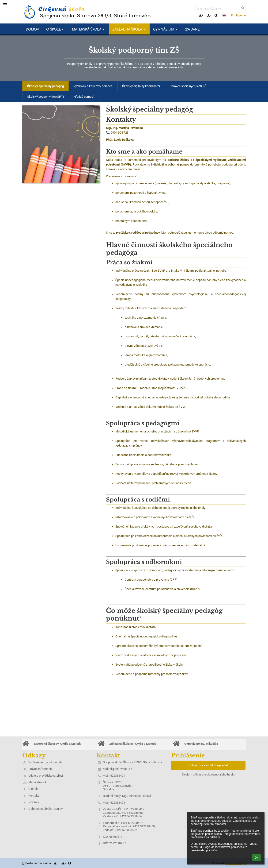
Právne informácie (40, 769)
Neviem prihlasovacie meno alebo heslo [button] (208, 774)
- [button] (209, 15)
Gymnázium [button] (166, 29)
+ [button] (201, 15)
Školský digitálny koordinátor (141, 86)
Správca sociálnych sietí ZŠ (188, 86)
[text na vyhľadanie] (221, 9)
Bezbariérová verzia (37, 863)
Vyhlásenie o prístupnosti (45, 762)
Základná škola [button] (129, 29)
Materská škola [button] (89, 29)
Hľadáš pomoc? (84, 97)
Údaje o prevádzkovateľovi (46, 776)
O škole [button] (56, 29)
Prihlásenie (238, 15)
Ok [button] (256, 858)
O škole (33, 789)
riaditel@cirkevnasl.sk (118, 769)
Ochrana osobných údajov (45, 809)
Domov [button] (32, 29)
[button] (224, 15)
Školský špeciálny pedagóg (45, 86)
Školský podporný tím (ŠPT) (46, 97)
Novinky (34, 802)
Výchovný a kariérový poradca (93, 86)
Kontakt (34, 796)
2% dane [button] (193, 29)
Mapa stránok (38, 782)
